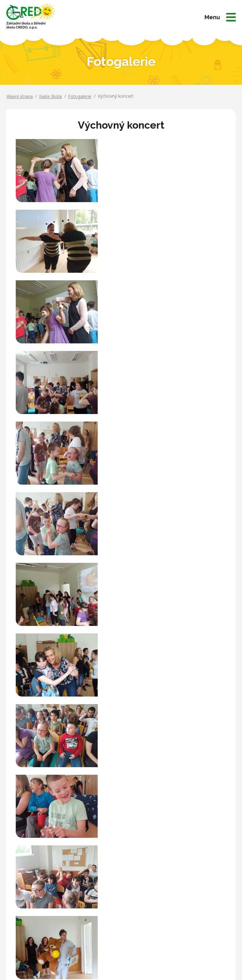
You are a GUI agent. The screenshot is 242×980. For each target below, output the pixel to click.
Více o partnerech (121, 832)
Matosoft (203, 955)
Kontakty (179, 916)
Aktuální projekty (187, 889)
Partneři (178, 907)
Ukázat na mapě (23, 906)
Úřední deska (183, 880)
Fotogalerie (80, 96)
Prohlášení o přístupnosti (121, 965)
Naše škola (50, 96)
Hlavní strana (20, 96)
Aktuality (178, 871)
